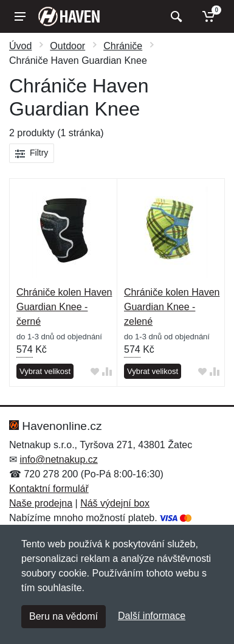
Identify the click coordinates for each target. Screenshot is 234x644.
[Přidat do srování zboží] (107, 372)
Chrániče (123, 46)
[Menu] (20, 16)
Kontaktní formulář (49, 489)
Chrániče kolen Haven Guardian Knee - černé (64, 307)
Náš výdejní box (115, 503)
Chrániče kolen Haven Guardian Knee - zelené (172, 307)
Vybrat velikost (45, 371)
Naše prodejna (41, 503)
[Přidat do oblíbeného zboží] (95, 372)
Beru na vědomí (64, 616)
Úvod (20, 46)
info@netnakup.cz (58, 459)
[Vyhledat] (175, 16)
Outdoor (67, 46)
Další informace (152, 616)
